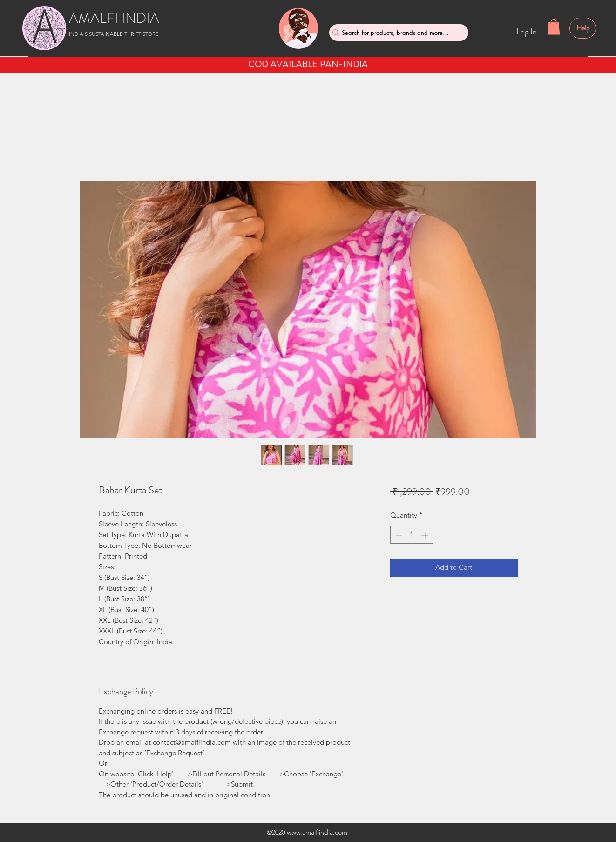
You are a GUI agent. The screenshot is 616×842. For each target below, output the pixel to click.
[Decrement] (398, 535)
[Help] (583, 28)
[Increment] (426, 535)
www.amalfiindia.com (317, 832)
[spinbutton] (412, 535)
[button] (554, 27)
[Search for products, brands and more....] (395, 33)
